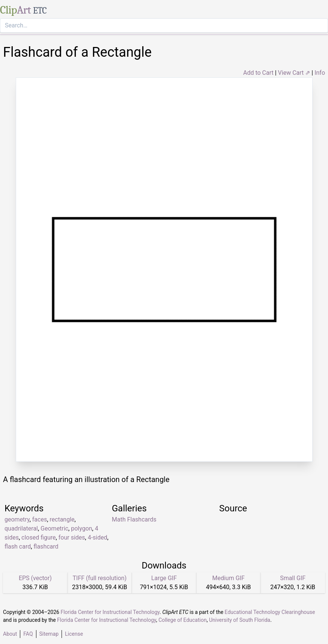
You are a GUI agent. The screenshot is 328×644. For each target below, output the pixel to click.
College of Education (183, 620)
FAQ (28, 634)
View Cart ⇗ (294, 73)
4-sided (98, 537)
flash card (18, 546)
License (74, 634)
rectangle (62, 519)
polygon (81, 528)
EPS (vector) (35, 578)
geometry (17, 519)
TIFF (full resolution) (100, 578)
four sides (72, 537)
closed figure (39, 537)
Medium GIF (228, 578)
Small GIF (293, 578)
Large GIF (164, 578)
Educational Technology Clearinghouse (270, 612)
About (10, 634)
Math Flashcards (134, 519)
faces (40, 519)
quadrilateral (21, 528)
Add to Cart (258, 73)
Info (320, 73)
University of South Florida (240, 620)
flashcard (46, 546)
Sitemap (49, 634)
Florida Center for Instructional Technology (110, 612)
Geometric (54, 528)
